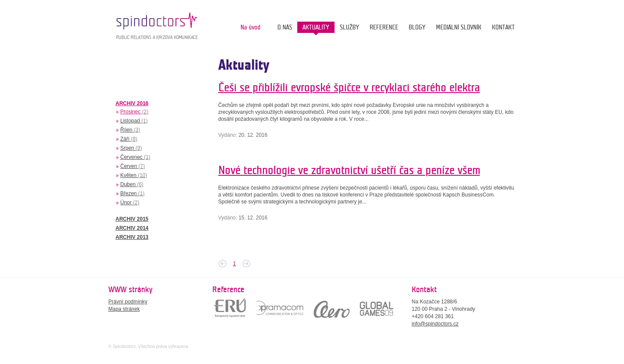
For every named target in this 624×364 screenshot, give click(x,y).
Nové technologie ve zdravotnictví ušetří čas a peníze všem (349, 170)
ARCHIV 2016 (132, 103)
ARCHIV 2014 (132, 228)
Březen (133, 193)
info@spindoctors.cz (435, 324)
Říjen (130, 130)
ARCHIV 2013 (132, 237)
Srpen (131, 148)
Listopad (134, 121)
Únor (130, 203)
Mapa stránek (124, 309)
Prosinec (135, 112)
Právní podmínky (128, 302)
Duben (132, 184)
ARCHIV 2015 (132, 219)
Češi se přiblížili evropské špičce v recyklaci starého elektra (349, 88)
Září (129, 139)
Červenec (135, 157)
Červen (133, 166)
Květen (134, 175)
